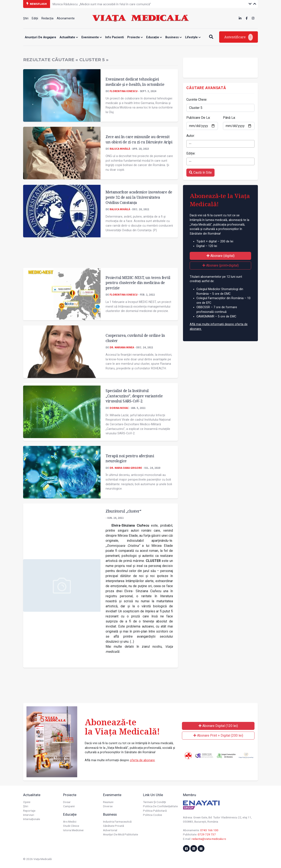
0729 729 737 (207, 834)
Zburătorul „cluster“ (123, 511)
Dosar (67, 802)
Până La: (229, 118)
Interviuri (29, 815)
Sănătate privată (113, 826)
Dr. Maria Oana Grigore (126, 468)
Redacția (47, 18)
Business (174, 37)
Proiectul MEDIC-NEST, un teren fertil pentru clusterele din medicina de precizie (138, 283)
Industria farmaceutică (117, 822)
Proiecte (135, 37)
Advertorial (110, 830)
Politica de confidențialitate (160, 806)
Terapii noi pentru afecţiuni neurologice (130, 458)
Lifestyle (193, 37)
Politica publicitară (155, 811)
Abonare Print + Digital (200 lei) (218, 735)
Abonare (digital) (221, 256)
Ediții (35, 18)
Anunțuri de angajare (40, 37)
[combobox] (220, 144)
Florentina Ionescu (124, 91)
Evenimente (92, 37)
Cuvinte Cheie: (197, 100)
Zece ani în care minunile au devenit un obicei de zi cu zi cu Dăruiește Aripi (139, 139)
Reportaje (29, 811)
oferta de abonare (142, 760)
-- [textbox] (190, 144)
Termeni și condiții (154, 802)
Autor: (191, 136)
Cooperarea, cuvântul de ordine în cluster (135, 338)
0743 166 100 (209, 830)
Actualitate (69, 37)
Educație (154, 37)
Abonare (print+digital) (221, 265)
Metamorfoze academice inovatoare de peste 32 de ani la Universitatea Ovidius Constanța (139, 197)
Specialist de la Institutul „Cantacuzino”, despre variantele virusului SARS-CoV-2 (134, 396)
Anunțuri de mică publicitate (121, 834)
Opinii (27, 802)
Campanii (69, 806)
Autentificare (239, 37)
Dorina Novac (119, 408)
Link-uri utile (153, 795)
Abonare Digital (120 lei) (218, 726)
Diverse (108, 806)
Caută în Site (200, 172)
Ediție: (191, 153)
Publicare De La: (198, 118)
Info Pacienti (115, 37)
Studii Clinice (71, 826)
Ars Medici (70, 822)
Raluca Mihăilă (120, 149)
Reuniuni (108, 802)
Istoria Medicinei (73, 830)
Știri (26, 18)
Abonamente (66, 18)
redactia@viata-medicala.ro (209, 839)
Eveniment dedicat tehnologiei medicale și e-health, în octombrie (135, 82)
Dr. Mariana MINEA (122, 347)
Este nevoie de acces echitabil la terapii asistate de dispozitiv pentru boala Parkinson (110, 4)
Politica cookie (152, 815)
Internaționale (32, 819)
